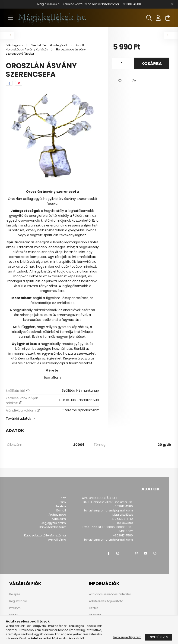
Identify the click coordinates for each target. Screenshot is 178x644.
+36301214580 (131, 4)
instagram (118, 553)
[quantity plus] (128, 63)
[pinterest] (19, 83)
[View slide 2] (52, 176)
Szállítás (95, 615)
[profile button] (158, 18)
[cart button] (168, 18)
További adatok (18, 418)
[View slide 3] (58, 176)
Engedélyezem (158, 637)
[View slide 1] (47, 176)
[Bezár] (172, 4)
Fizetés (94, 608)
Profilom (15, 608)
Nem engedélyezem (127, 637)
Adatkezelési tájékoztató (106, 601)
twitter (127, 553)
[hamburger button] (10, 18)
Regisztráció (18, 601)
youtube (146, 553)
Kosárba (152, 63)
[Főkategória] (15, 45)
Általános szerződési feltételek (110, 594)
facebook (108, 553)
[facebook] (9, 83)
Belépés (15, 594)
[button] (120, 81)
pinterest (136, 553)
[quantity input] (122, 63)
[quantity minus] (115, 63)
